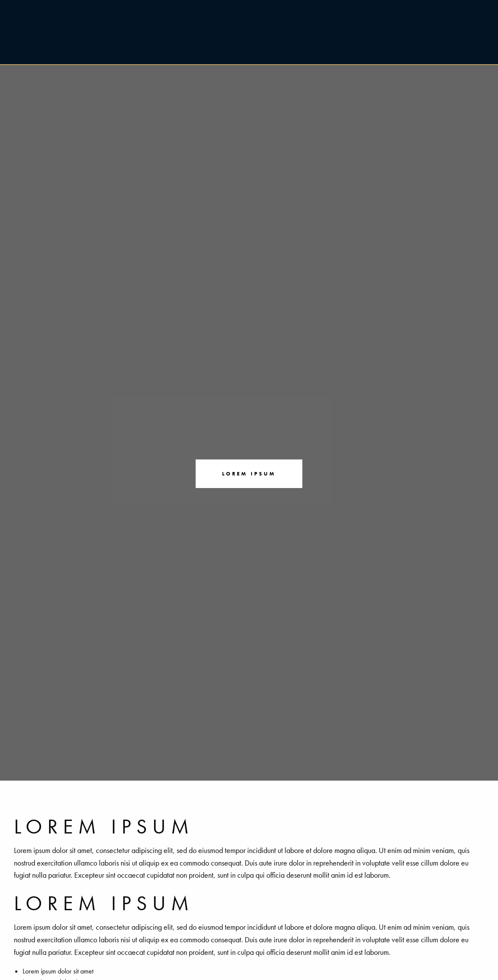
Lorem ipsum (249, 474)
